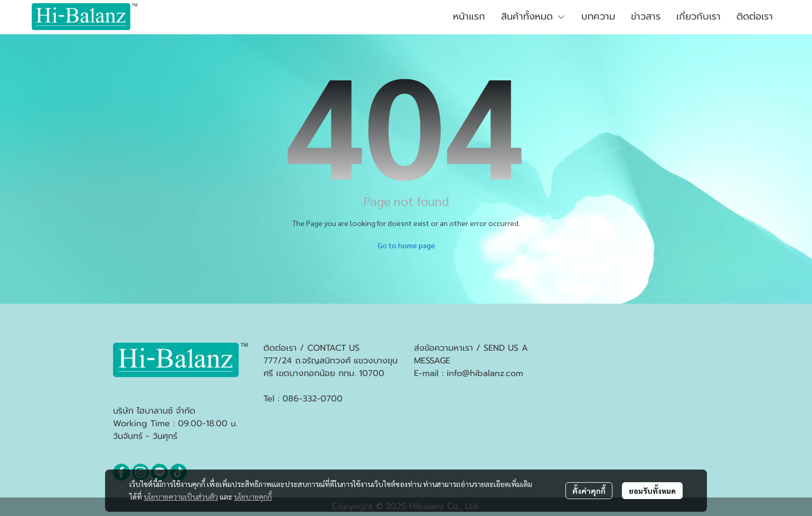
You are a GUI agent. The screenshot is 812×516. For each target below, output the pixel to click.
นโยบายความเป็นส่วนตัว (181, 496)
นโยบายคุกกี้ (253, 496)
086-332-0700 (313, 399)
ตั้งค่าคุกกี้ (589, 491)
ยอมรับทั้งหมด (652, 491)
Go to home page (406, 245)
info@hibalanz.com (485, 373)
